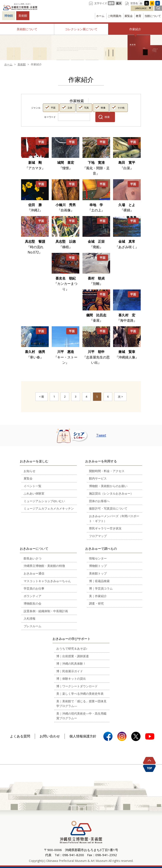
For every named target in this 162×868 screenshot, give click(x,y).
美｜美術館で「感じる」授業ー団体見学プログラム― (81, 704)
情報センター (98, 558)
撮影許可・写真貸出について (108, 508)
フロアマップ (98, 536)
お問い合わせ (50, 736)
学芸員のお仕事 (34, 588)
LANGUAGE (141, 8)
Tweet (101, 435)
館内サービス (98, 478)
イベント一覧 (32, 486)
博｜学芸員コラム (101, 588)
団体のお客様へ (99, 501)
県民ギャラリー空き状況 (105, 528)
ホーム (100, 16)
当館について (153, 16)
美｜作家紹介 (98, 596)
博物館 (9, 16)
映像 (103, 108)
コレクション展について (81, 29)
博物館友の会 (32, 603)
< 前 (42, 397)
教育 (139, 16)
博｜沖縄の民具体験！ (71, 663)
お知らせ (30, 471)
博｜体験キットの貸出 (71, 679)
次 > (120, 397)
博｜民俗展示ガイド (70, 671)
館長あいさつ (32, 558)
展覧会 (129, 16)
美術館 (23, 16)
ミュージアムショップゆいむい (44, 501)
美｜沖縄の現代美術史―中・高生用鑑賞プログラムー (81, 716)
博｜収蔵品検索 (99, 581)
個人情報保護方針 (83, 736)
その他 (121, 108)
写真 (86, 108)
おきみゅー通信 (34, 573)
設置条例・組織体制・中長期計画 (46, 611)
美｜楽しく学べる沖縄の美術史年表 (80, 694)
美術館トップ (98, 573)
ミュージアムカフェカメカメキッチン (49, 508)
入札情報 (30, 618)
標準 (111, 3)
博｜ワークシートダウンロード (77, 686)
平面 (53, 108)
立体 (70, 108)
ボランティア (32, 596)
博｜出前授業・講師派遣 (73, 656)
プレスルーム (32, 626)
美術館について (27, 29)
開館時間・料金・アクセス (107, 471)
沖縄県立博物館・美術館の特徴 (44, 566)
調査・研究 (96, 603)
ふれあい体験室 (34, 493)
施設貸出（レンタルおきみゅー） (111, 493)
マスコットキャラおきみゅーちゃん (47, 581)
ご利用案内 (114, 16)
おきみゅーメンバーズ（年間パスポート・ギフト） (114, 518)
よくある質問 (20, 736)
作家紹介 (135, 29)
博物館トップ (98, 566)
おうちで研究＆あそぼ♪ (72, 648)
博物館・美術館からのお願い (108, 486)
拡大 (119, 3)
